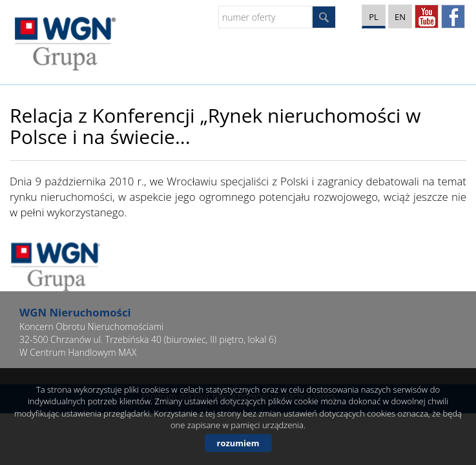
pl (374, 17)
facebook (453, 16)
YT (427, 16)
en (400, 17)
